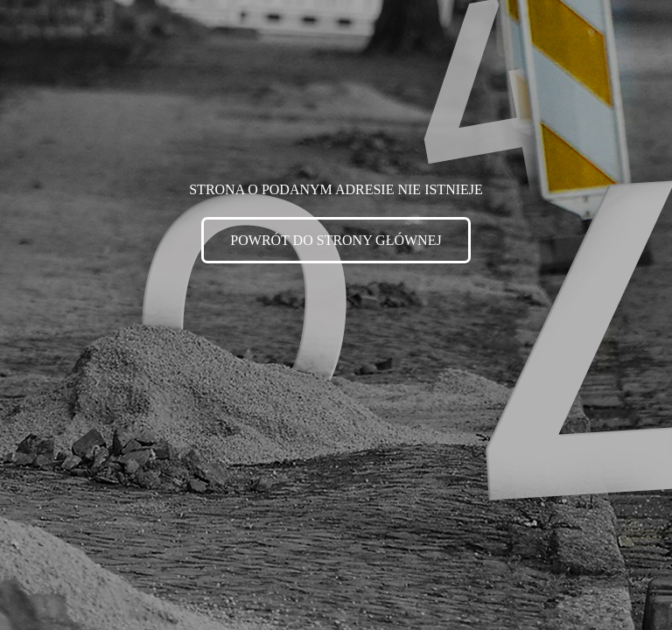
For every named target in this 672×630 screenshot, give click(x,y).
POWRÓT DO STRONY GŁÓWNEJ (336, 240)
